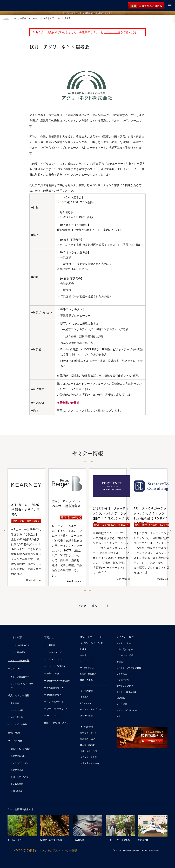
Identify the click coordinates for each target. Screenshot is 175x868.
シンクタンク (86, 663)
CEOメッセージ (54, 660)
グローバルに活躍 (125, 657)
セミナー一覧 (112, 32)
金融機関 (88, 692)
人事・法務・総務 (89, 753)
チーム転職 (122, 706)
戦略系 (83, 651)
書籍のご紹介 (53, 674)
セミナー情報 (17, 710)
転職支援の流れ (18, 755)
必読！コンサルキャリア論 (22, 686)
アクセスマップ (54, 653)
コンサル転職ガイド (20, 646)
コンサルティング (93, 644)
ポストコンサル (124, 645)
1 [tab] (85, 591)
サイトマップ (53, 716)
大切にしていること (20, 776)
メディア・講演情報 (56, 667)
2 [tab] (90, 591)
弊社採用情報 (55, 695)
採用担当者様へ (56, 688)
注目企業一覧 (17, 717)
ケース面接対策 (18, 653)
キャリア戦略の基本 (20, 677)
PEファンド (86, 705)
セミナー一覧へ (87, 607)
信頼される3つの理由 (20, 748)
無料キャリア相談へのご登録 (57, 724)
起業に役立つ (123, 681)
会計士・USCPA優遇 (126, 693)
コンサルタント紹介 (20, 762)
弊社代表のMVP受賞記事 (58, 681)
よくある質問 (17, 783)
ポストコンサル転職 (18, 661)
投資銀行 (84, 699)
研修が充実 (122, 675)
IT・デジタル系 (87, 669)
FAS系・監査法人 (88, 675)
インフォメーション (56, 702)
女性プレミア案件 (125, 687)
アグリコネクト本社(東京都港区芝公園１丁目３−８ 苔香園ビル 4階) (98, 245)
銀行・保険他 (86, 717)
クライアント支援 (89, 759)
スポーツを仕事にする (127, 712)
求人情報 (15, 703)
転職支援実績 (17, 769)
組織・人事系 (86, 681)
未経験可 (121, 663)
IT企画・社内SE (88, 747)
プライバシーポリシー (57, 709)
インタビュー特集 (19, 724)
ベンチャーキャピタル (91, 711)
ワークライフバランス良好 (129, 669)
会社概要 (51, 646)
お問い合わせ (17, 790)
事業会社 (88, 728)
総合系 (83, 657)
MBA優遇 (121, 700)
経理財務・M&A (88, 740)
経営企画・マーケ (89, 734)
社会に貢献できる (125, 651)
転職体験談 (14, 732)
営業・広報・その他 (90, 765)
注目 (119, 718)
